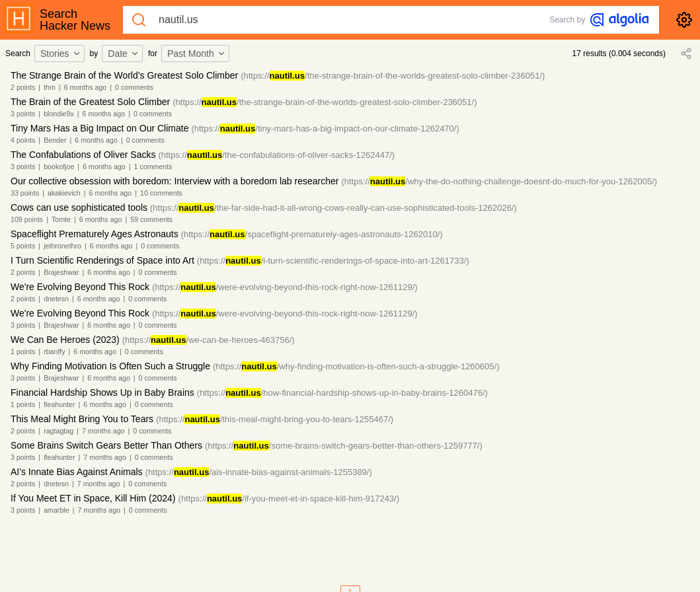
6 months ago (86, 87)
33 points (25, 193)
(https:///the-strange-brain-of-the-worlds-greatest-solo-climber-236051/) (393, 76)
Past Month (197, 54)
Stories (61, 54)
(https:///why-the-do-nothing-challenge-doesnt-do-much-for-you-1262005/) (499, 181)
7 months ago (103, 431)
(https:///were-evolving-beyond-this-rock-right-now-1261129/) (285, 287)
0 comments (134, 87)
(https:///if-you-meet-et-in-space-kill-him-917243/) (289, 499)
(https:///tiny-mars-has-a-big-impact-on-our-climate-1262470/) (325, 129)
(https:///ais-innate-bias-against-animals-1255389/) (259, 472)
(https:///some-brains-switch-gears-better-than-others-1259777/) (344, 446)
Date (124, 54)
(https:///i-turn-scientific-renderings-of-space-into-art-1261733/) (333, 261)
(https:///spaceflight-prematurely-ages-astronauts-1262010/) (312, 234)
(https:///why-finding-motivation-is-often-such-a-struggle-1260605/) (356, 366)
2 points (23, 87)
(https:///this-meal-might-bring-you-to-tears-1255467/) (275, 419)
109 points (27, 219)
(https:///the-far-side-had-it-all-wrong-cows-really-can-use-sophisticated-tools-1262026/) (333, 208)
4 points (23, 140)
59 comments (151, 219)
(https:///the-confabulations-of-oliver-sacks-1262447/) (276, 155)
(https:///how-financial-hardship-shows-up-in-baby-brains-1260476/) (342, 393)
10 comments (161, 193)
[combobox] (61, 54)
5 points (23, 246)
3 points (23, 114)
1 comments (153, 166)
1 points (23, 351)
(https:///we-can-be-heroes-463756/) (209, 340)
